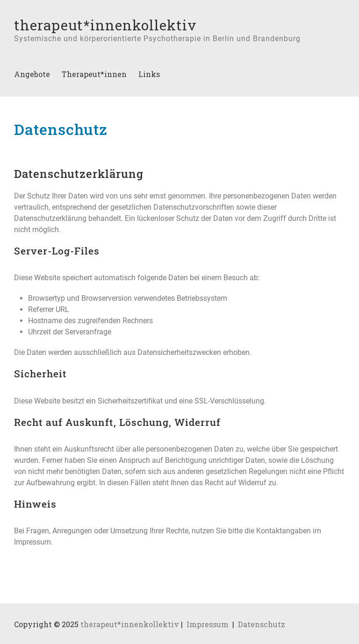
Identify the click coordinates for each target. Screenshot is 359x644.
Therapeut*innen (94, 74)
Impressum (208, 624)
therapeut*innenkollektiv (105, 25)
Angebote (32, 74)
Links (149, 74)
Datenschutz (262, 624)
